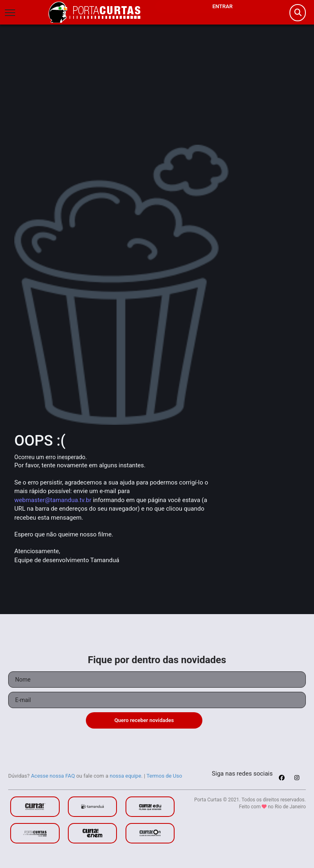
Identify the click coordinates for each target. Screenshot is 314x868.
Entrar (222, 6)
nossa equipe (125, 776)
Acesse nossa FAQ (53, 776)
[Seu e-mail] (157, 700)
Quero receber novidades (144, 720)
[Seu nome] (157, 680)
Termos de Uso (164, 776)
